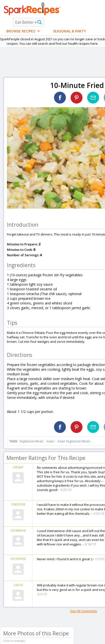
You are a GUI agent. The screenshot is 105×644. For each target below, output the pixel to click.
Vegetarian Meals (31, 441)
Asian (50, 441)
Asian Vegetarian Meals (74, 441)
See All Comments (84, 611)
